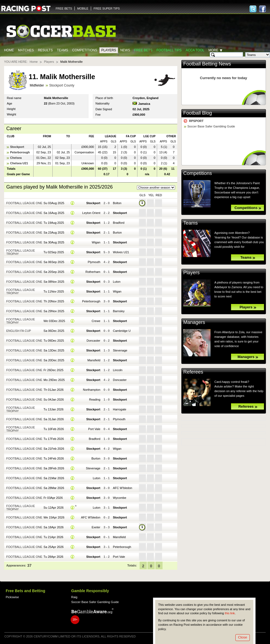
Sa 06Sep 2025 (54, 262)
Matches (26, 50)
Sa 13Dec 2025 (54, 350)
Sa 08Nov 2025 (54, 282)
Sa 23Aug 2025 (54, 232)
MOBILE (83, 8)
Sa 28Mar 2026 (54, 488)
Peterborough (20, 152)
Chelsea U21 (19, 163)
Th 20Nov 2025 (54, 301)
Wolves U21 (121, 252)
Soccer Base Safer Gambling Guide (211, 126)
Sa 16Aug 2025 (54, 213)
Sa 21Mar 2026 (54, 478)
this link (230, 613)
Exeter (96, 527)
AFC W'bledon (123, 488)
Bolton (117, 203)
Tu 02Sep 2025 (54, 252)
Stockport (17, 147)
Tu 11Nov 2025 (54, 291)
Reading (95, 399)
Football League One (24, 203)
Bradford (119, 223)
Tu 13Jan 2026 (54, 409)
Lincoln (118, 370)
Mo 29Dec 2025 (54, 380)
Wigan (96, 242)
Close (243, 637)
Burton (117, 232)
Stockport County (62, 85)
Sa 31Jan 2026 (54, 419)
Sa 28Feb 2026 (54, 468)
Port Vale (94, 429)
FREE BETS (64, 8)
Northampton (92, 390)
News (125, 50)
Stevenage (120, 350)
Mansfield (94, 360)
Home (9, 50)
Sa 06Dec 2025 (54, 331)
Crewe (96, 321)
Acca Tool (195, 50)
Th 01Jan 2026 (54, 390)
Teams (62, 50)
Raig (74, 597)
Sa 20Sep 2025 (54, 272)
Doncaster (94, 341)
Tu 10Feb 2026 (54, 429)
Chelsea (16, 158)
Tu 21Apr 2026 (54, 537)
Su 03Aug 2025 (54, 203)
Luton (117, 282)
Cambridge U (122, 331)
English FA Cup (19, 331)
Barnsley (119, 311)
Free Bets (143, 50)
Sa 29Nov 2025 (54, 311)
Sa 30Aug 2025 (54, 242)
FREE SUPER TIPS (107, 8)
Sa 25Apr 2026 (54, 547)
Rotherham (93, 272)
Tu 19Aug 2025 (54, 223)
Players (109, 50)
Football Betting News (207, 64)
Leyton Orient (91, 213)
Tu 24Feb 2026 (54, 458)
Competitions (85, 50)
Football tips (169, 50)
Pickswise (12, 597)
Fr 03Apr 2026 (53, 498)
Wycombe (120, 498)
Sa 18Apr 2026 (54, 527)
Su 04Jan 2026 (54, 399)
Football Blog (198, 113)
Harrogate (120, 409)
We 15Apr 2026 (54, 517)
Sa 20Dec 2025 (54, 360)
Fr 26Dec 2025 (54, 370)
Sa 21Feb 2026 (54, 449)
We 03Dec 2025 (54, 321)
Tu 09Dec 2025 (54, 341)
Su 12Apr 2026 (54, 508)
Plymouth (94, 262)
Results (45, 50)
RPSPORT (196, 121)
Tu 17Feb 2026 (54, 439)
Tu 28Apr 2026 (54, 557)
